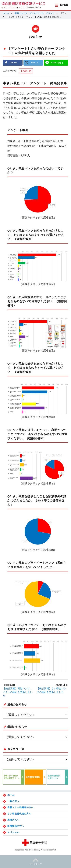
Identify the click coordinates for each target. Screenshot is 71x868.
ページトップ (35, 861)
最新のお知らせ (17, 727)
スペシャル (13, 832)
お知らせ (26, 71)
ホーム (6, 13)
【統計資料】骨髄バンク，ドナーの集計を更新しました (18, 692)
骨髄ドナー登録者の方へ (21, 807)
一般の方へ (13, 801)
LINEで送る (57, 63)
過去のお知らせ (17, 704)
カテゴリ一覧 (16, 749)
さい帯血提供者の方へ (19, 814)
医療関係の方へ (16, 826)
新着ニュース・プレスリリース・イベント (35, 13)
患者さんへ (13, 820)
